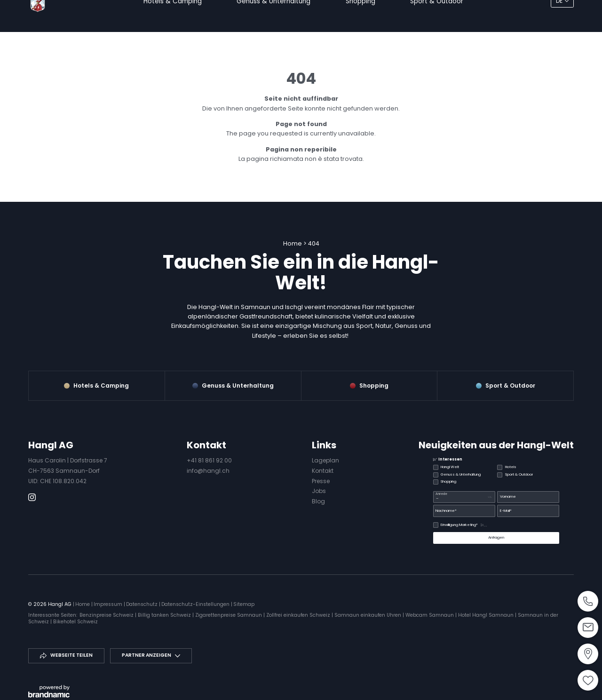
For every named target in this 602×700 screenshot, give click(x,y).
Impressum (109, 604)
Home (293, 243)
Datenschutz (143, 604)
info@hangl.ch (208, 471)
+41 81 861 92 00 (209, 460)
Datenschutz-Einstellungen (196, 604)
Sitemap (244, 604)
